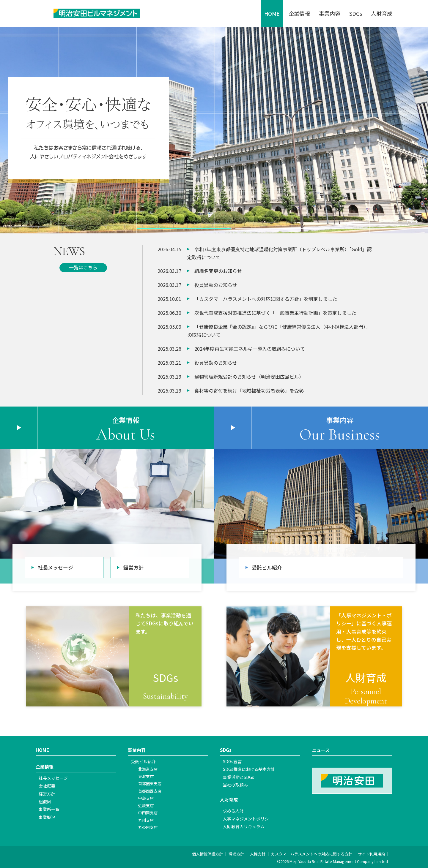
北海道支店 (148, 769)
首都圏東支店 (150, 784)
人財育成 (382, 13)
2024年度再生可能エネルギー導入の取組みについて (250, 349)
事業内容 (330, 13)
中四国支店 (148, 813)
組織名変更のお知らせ (218, 271)
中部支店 (146, 798)
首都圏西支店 (150, 791)
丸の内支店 (148, 827)
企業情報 (299, 13)
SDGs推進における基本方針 (249, 769)
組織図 (45, 801)
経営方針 (133, 567)
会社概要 (47, 786)
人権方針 (258, 854)
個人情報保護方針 (207, 854)
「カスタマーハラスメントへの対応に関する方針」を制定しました (266, 299)
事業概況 (47, 817)
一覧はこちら (83, 267)
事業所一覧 (49, 809)
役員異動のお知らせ (216, 285)
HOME (272, 13)
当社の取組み (235, 785)
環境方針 (236, 854)
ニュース (321, 750)
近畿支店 (146, 805)
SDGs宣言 (232, 761)
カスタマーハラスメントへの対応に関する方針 (312, 854)
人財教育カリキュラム (244, 826)
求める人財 (233, 811)
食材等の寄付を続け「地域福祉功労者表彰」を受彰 (249, 390)
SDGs (356, 13)
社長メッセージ (55, 567)
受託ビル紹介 (267, 567)
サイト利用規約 (371, 854)
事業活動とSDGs (239, 777)
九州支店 (146, 820)
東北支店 (146, 776)
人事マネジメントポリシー (248, 819)
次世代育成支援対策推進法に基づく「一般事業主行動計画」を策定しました (275, 313)
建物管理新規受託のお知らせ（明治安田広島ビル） (249, 377)
